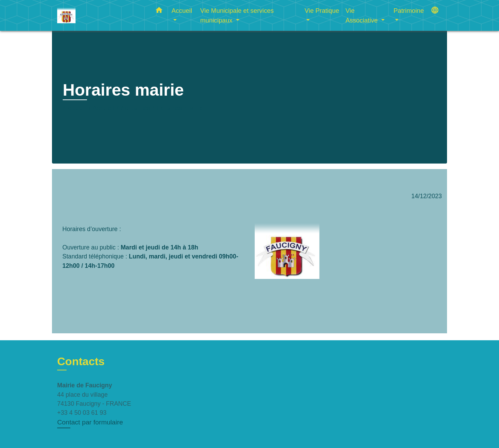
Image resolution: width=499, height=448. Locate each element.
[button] (159, 11)
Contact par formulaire (90, 422)
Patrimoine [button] (409, 11)
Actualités (135, 108)
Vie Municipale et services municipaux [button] (237, 15)
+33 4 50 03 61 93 (82, 413)
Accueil (75, 108)
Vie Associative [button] (362, 15)
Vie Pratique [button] (322, 11)
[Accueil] (100, 15)
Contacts (81, 361)
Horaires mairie (180, 108)
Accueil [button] (182, 11)
